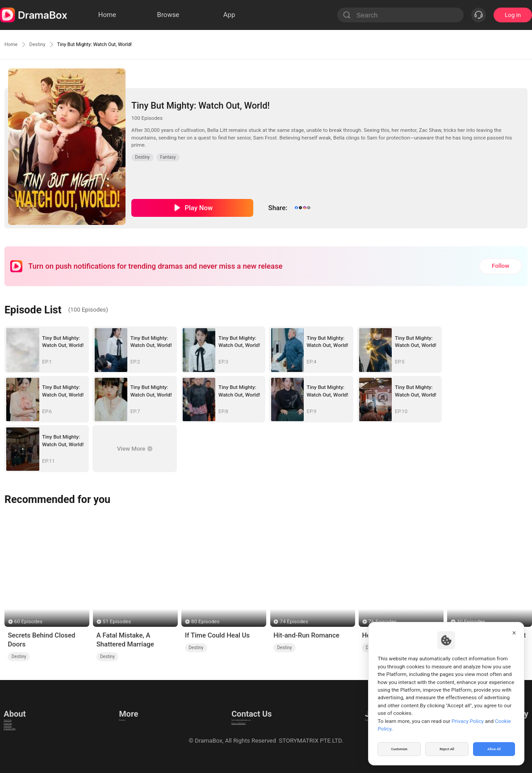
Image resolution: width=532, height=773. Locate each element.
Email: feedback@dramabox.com (249, 710)
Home (13, 44)
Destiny (45, 44)
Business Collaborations (238, 721)
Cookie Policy (21, 732)
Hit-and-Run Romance (306, 635)
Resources (131, 710)
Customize (399, 748)
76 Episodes (383, 621)
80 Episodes (205, 621)
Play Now (199, 208)
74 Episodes (294, 621)
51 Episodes (117, 621)
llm (121, 721)
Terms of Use (21, 710)
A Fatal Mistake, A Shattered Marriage (125, 640)
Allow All (494, 748)
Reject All (447, 748)
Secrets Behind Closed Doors (41, 640)
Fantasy (168, 157)
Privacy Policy (22, 721)
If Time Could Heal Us (217, 635)
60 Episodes (28, 621)
